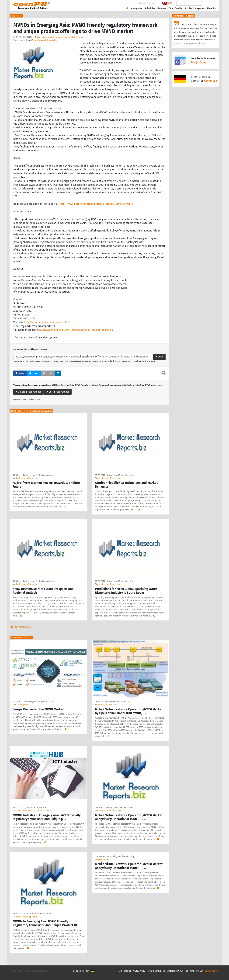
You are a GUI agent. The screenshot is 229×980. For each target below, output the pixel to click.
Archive (188, 8)
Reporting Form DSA (194, 971)
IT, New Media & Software (118, 702)
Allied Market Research (106, 705)
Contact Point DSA (175, 971)
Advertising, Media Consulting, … (39, 475)
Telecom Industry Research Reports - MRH (32, 811)
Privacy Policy (139, 971)
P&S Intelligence (20, 705)
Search (209, 3)
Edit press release (58, 392)
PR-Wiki (143, 3)
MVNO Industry (102, 859)
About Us (211, 8)
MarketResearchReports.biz (44, 40)
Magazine (199, 8)
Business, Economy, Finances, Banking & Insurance (60, 37)
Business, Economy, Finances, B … (39, 702)
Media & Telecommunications (120, 808)
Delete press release (28, 392)
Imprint (153, 3)
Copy (159, 357)
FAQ (120, 971)
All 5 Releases (20, 627)
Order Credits (175, 8)
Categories (137, 8)
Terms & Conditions (156, 971)
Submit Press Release (155, 8)
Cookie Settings (212, 971)
